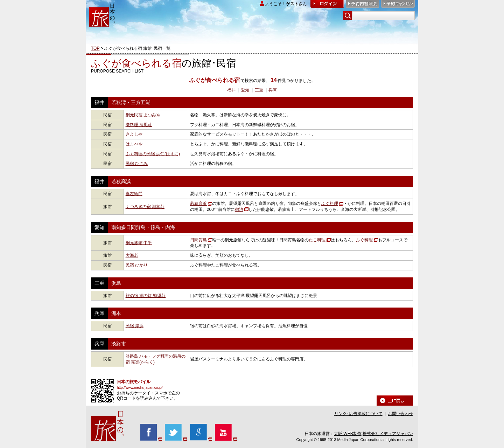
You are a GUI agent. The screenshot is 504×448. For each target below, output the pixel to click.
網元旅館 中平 (139, 243)
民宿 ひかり (137, 265)
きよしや (134, 134)
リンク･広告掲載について (358, 414)
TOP (95, 48)
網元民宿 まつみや (143, 115)
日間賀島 (198, 240)
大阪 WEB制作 (348, 434)
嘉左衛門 (134, 194)
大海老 (132, 255)
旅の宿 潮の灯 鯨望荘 (146, 296)
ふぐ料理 (330, 204)
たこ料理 (317, 240)
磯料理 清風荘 (139, 125)
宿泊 (239, 209)
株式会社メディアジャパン (388, 434)
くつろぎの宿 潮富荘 (145, 207)
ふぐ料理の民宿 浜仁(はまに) (153, 154)
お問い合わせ (400, 414)
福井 (231, 90)
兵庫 (273, 90)
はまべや (134, 144)
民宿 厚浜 (135, 326)
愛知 (245, 90)
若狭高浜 (198, 204)
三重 (259, 90)
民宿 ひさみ (137, 164)
